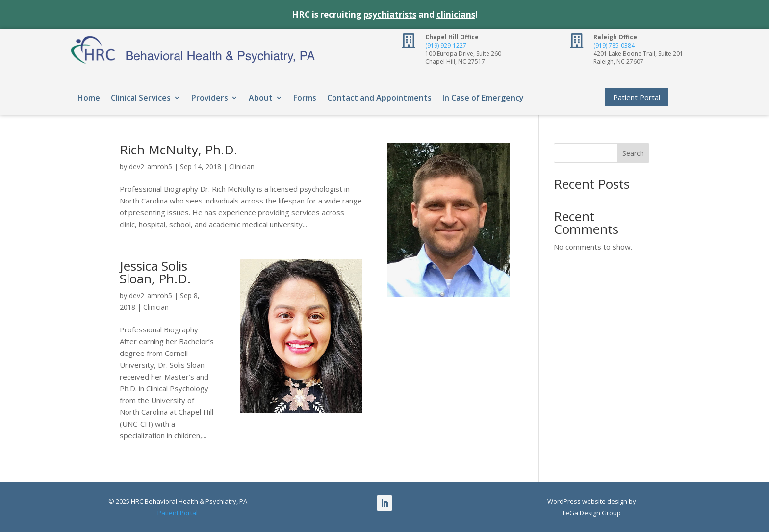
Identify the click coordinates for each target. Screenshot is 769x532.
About (261, 98)
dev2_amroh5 (151, 166)
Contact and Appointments (379, 98)
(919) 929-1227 (446, 45)
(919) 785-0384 (614, 45)
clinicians (456, 14)
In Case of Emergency (483, 98)
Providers (210, 98)
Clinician (242, 166)
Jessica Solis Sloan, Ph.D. (155, 272)
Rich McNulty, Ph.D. (179, 150)
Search (633, 153)
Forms (305, 98)
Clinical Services (141, 98)
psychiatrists (390, 14)
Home (89, 98)
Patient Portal (637, 97)
